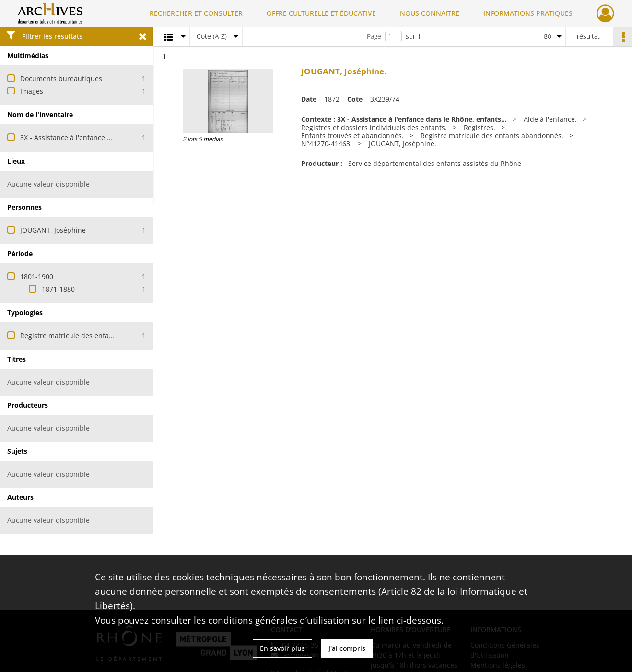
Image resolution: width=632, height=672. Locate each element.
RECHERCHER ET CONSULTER (196, 13)
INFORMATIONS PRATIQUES (528, 13)
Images (32, 91)
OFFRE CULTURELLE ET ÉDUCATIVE (321, 13)
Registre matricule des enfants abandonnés (91, 336)
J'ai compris (347, 648)
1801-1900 (37, 277)
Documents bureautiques (61, 78)
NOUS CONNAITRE (430, 13)
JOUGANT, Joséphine (53, 230)
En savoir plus (282, 648)
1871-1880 (58, 289)
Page (374, 36)
